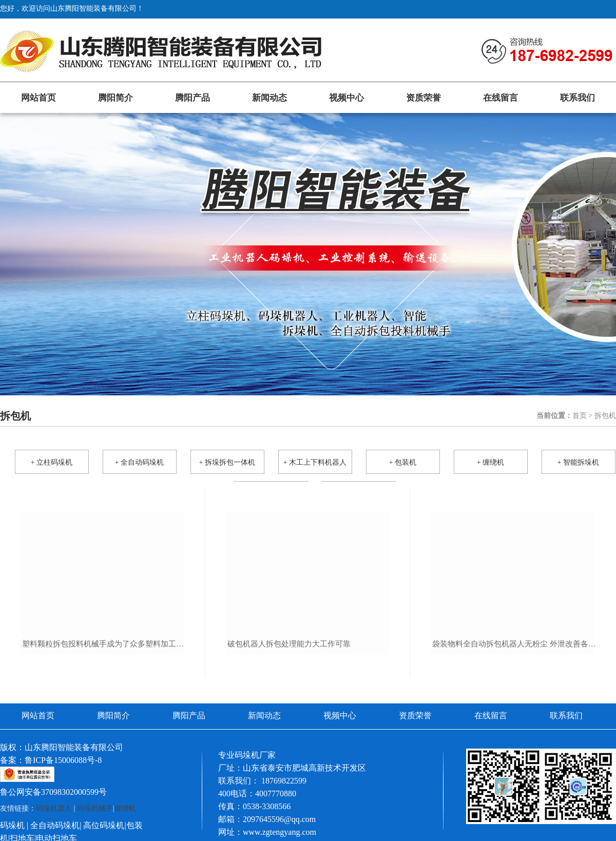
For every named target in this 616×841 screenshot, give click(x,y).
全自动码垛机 (55, 825)
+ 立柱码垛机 (52, 462)
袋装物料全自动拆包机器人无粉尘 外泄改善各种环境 (514, 644)
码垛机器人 (54, 808)
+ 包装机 (403, 462)
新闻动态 (269, 98)
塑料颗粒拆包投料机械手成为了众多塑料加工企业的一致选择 (104, 644)
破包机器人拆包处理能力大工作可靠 (289, 644)
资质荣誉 (423, 98)
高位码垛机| (104, 825)
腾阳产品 (192, 98)
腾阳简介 (115, 98)
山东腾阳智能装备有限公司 (74, 747)
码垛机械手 (95, 808)
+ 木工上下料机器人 (315, 462)
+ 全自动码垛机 (139, 462)
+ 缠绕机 (490, 462)
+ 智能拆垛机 (578, 462)
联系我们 (577, 98)
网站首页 (38, 98)
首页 (580, 416)
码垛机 (12, 825)
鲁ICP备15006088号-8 (63, 760)
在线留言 (500, 98)
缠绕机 (125, 808)
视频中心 (346, 98)
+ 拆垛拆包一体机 (227, 462)
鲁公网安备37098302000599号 (53, 792)
